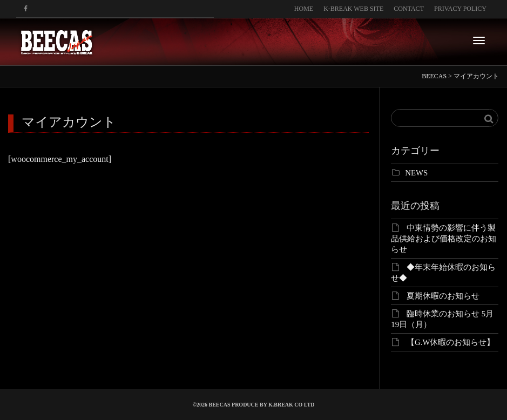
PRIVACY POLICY (460, 9)
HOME (304, 9)
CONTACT (409, 9)
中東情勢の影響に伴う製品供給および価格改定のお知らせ (444, 239)
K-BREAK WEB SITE (353, 9)
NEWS (416, 173)
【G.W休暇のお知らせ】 (451, 342)
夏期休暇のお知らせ (443, 296)
